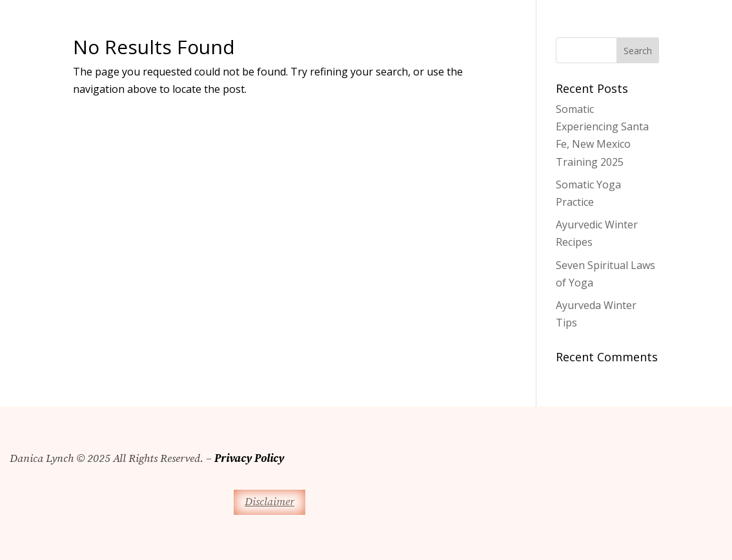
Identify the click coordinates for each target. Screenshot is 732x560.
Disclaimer (269, 502)
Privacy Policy (249, 459)
